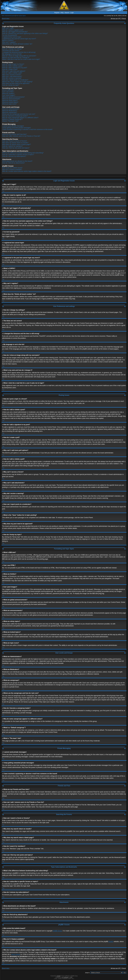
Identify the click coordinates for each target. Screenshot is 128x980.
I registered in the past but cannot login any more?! (19, 39)
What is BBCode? (8, 90)
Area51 (111, 941)
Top (3, 191)
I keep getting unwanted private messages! (16, 128)
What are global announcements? (13, 97)
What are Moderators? (10, 111)
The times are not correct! (11, 51)
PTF (71, 977)
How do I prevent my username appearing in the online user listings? (25, 33)
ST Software (65, 977)
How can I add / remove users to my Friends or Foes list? (21, 136)
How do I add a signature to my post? (15, 68)
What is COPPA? (8, 40)
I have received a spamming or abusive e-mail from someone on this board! (27, 129)
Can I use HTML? (8, 92)
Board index (6, 19)
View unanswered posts (8, 16)
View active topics (21, 16)
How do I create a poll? (10, 69)
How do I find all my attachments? (13, 163)
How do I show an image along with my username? (19, 56)
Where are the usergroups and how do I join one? (19, 114)
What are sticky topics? (10, 100)
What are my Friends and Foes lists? (14, 134)
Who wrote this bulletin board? (12, 168)
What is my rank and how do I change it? (16, 58)
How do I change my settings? (12, 49)
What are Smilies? (8, 94)
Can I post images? (9, 95)
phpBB (58, 976)
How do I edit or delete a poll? (12, 73)
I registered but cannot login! (12, 37)
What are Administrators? (11, 109)
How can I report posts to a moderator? (15, 80)
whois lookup (16, 954)
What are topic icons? (9, 104)
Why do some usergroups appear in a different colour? (20, 118)
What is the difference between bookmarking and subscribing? (23, 153)
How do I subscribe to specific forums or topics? (18, 155)
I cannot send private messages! (13, 126)
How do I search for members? (12, 146)
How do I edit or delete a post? (12, 66)
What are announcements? (11, 99)
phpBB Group (57, 931)
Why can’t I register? (9, 42)
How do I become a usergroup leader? (15, 116)
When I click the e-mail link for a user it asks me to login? (21, 59)
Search (67, 13)
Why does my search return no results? (15, 143)
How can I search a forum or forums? (15, 141)
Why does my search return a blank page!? (17, 144)
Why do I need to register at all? (13, 30)
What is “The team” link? (10, 121)
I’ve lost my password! (10, 35)
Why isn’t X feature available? (12, 170)
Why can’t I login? (8, 28)
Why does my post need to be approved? (16, 83)
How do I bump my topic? (11, 85)
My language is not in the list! (12, 54)
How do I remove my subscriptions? (14, 156)
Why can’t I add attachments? (12, 76)
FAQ (62, 13)
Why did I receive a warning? (12, 78)
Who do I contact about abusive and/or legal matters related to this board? (27, 171)
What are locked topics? (10, 102)
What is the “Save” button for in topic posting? (17, 82)
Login (72, 13)
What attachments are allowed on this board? (17, 161)
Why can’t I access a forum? (12, 75)
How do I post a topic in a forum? (13, 64)
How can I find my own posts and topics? (16, 148)
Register (57, 13)
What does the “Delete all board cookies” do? (17, 44)
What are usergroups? (10, 112)
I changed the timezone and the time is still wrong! (19, 52)
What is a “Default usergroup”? (12, 119)
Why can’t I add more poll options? (14, 71)
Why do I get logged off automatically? (15, 32)
